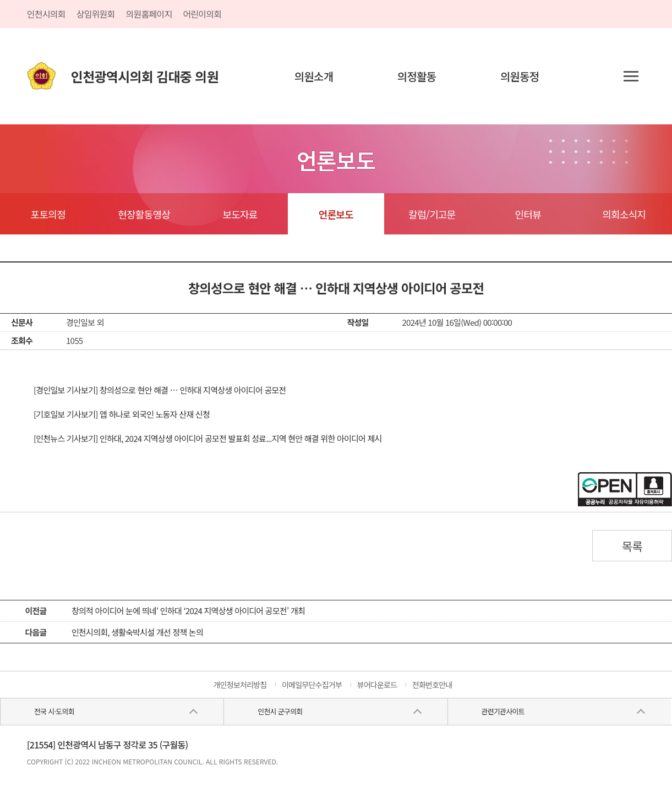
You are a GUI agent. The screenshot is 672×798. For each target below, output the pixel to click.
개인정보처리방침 (240, 685)
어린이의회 (202, 14)
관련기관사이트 (502, 711)
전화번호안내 (432, 685)
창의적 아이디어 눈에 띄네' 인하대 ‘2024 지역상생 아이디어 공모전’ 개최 (188, 611)
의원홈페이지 (149, 14)
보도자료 (240, 214)
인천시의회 (46, 14)
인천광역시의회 (145, 76)
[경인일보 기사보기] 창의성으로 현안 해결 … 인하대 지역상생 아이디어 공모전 (160, 390)
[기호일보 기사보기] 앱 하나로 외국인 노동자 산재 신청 (122, 414)
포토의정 (48, 214)
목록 (632, 546)
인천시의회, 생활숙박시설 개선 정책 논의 (137, 632)
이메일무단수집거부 (312, 685)
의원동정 (520, 76)
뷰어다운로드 (377, 685)
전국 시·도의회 (54, 711)
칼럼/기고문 (432, 214)
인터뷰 (528, 214)
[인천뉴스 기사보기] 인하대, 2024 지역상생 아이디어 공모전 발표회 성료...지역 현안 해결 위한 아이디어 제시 (208, 438)
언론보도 (336, 214)
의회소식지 (624, 214)
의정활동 (417, 76)
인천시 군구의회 (280, 711)
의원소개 (314, 76)
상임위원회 (96, 14)
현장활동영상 (144, 214)
